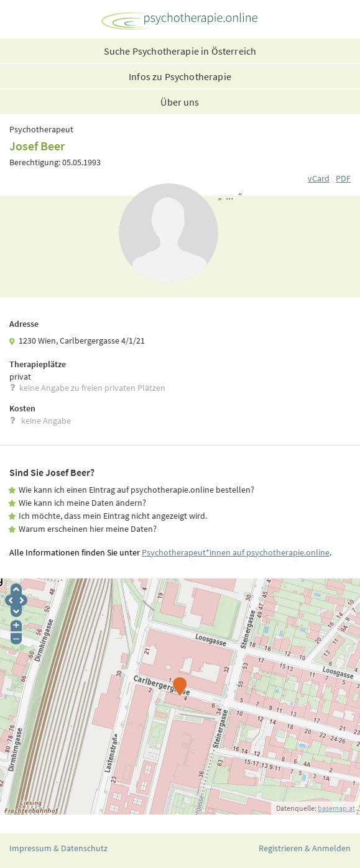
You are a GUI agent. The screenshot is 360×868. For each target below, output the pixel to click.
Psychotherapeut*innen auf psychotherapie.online (236, 552)
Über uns (180, 102)
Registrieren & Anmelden (305, 848)
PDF (343, 178)
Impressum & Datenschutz (58, 848)
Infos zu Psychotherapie (180, 76)
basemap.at (336, 808)
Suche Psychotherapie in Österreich (180, 51)
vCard (319, 178)
